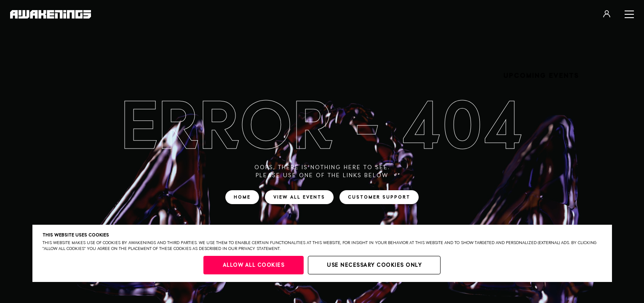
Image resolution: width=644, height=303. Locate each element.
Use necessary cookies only (374, 265)
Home (242, 197)
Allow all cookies (254, 265)
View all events (299, 197)
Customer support (379, 197)
